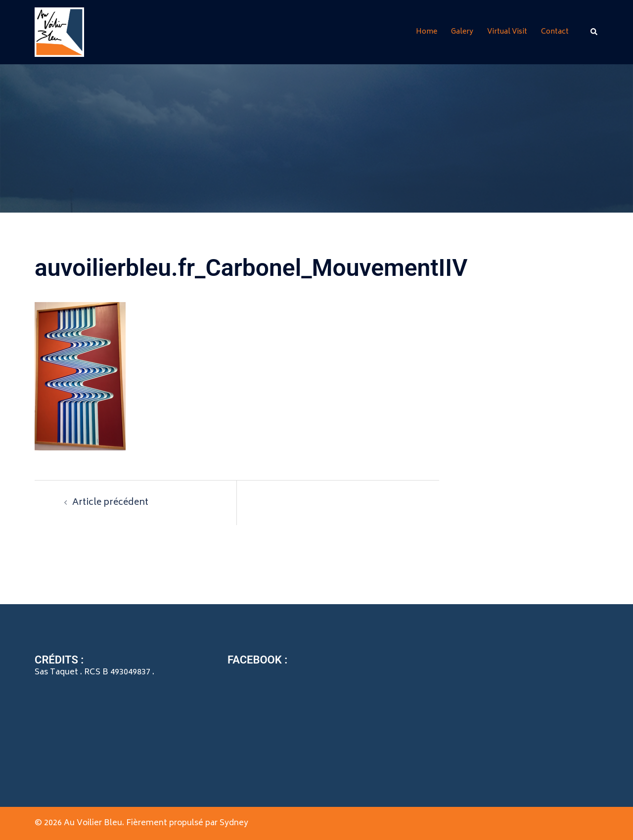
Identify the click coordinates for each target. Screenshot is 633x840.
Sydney (234, 823)
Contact (555, 32)
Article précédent (110, 503)
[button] (594, 32)
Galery (462, 32)
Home (427, 32)
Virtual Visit (507, 32)
